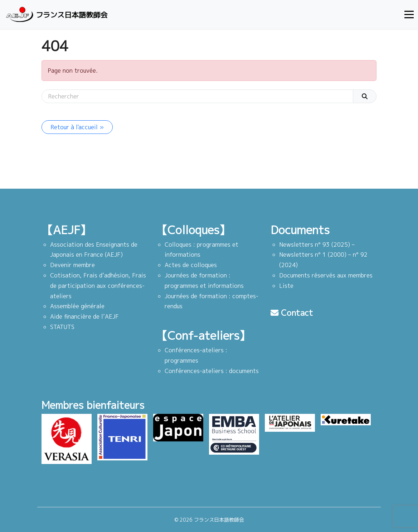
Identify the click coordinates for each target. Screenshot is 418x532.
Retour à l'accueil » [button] (77, 127)
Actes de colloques (191, 265)
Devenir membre (72, 265)
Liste (286, 286)
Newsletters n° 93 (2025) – (317, 245)
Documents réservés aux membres (326, 275)
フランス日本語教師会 (56, 14)
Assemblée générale (77, 306)
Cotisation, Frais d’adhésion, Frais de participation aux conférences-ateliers (98, 286)
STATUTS (62, 327)
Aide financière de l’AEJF (84, 316)
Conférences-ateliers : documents (212, 371)
